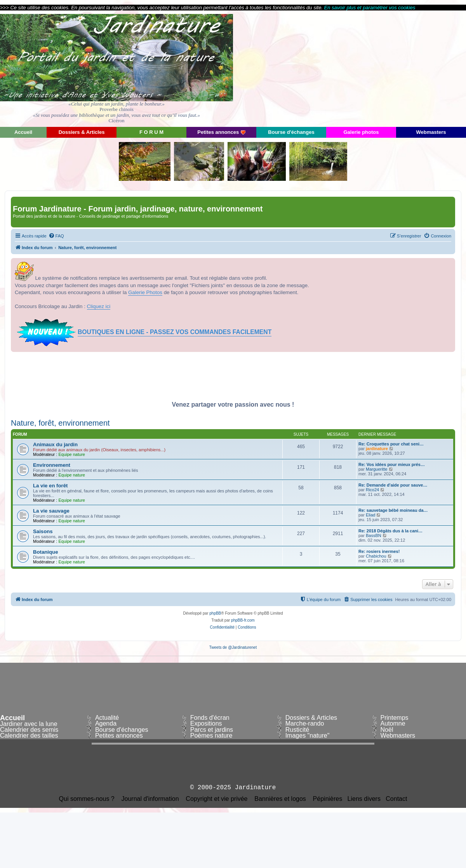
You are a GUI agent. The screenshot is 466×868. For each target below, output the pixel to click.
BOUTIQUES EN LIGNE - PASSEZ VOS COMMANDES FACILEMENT (175, 332)
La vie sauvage (51, 511)
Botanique (45, 552)
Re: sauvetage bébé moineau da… (393, 510)
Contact (396, 799)
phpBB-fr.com (243, 620)
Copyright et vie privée (216, 799)
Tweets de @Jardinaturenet (233, 647)
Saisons (43, 531)
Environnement (52, 465)
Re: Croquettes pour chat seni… (391, 444)
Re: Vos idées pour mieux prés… (392, 464)
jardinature (377, 449)
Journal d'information (150, 799)
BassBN (374, 535)
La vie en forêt (50, 486)
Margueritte (377, 469)
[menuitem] (56, 236)
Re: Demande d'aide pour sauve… (393, 485)
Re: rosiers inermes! (379, 551)
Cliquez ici (99, 306)
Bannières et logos (280, 799)
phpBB (215, 613)
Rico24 (372, 490)
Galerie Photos (145, 292)
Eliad (370, 515)
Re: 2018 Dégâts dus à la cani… (390, 531)
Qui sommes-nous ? (87, 799)
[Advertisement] (396, 68)
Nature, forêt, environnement (60, 423)
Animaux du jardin (55, 444)
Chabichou (376, 556)
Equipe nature (72, 454)
